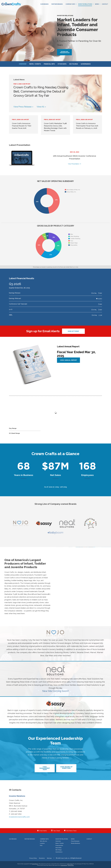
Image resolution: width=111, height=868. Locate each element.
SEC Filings (74, 64)
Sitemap (49, 858)
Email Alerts (43, 831)
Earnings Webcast (15, 298)
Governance (86, 64)
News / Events (35, 64)
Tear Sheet (57, 831)
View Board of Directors (66, 768)
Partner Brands (57, 4)
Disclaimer (42, 858)
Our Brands (44, 4)
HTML (94, 293)
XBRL (11, 315)
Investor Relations (86, 4)
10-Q (11, 309)
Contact (105, 4)
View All (40, 107)
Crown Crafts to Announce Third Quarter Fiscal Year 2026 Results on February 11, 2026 (87, 126)
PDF (100, 293)
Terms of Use (71, 865)
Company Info (71, 4)
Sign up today (73, 331)
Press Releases (75, 841)
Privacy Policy (33, 858)
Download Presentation (65, 52)
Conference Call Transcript (18, 304)
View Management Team (45, 768)
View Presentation (74, 164)
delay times (70, 864)
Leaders (42, 843)
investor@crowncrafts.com (19, 817)
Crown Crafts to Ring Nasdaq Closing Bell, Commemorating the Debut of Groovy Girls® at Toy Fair (41, 91)
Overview (23, 64)
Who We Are (43, 841)
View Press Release (23, 107)
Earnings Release (15, 293)
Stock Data (62, 64)
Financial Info (49, 64)
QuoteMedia (35, 864)
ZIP (100, 315)
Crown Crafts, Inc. (65, 858)
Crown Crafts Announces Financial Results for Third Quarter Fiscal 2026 (22, 126)
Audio (99, 299)
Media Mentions (75, 843)
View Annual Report (68, 360)
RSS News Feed (71, 831)
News (98, 4)
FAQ (41, 845)
